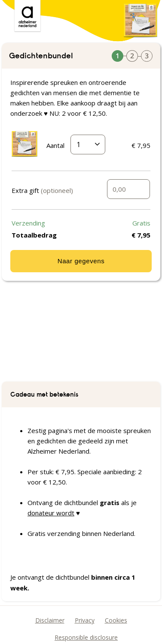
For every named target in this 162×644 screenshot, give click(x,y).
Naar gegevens (81, 261)
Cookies (116, 620)
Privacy (85, 620)
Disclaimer (50, 620)
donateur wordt (51, 513)
